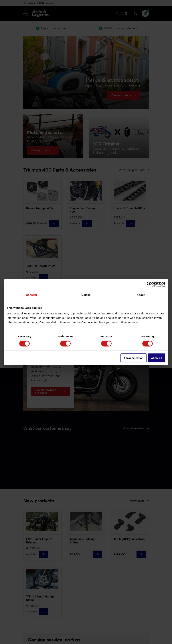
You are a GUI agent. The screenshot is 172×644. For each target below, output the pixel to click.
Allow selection (134, 358)
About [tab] (141, 295)
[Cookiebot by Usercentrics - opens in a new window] (149, 284)
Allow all (157, 358)
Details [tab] (86, 295)
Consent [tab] (31, 295)
